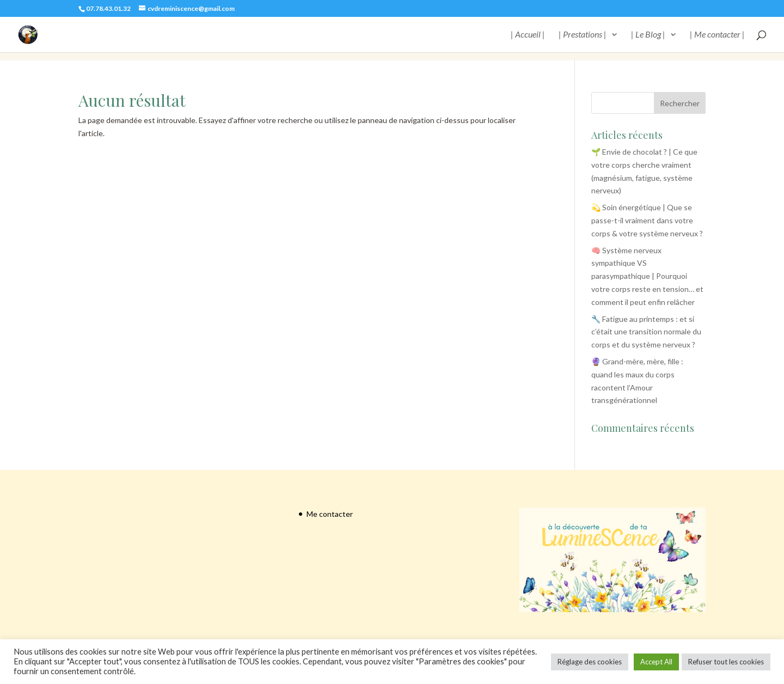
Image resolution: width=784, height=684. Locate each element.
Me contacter (330, 514)
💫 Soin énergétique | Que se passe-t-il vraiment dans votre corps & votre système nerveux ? (647, 220)
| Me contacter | (717, 35)
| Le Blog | (648, 35)
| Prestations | (583, 35)
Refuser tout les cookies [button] (726, 662)
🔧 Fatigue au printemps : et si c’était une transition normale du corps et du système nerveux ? (646, 332)
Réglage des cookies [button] (590, 662)
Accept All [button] (656, 662)
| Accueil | (528, 35)
